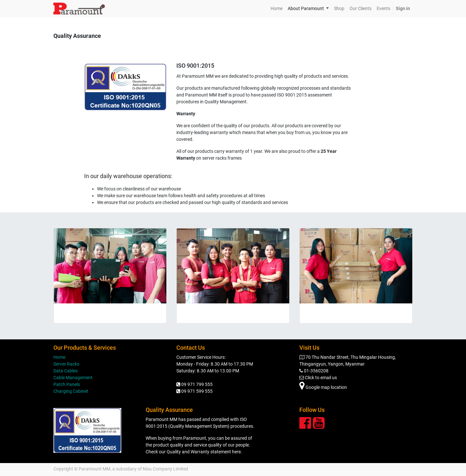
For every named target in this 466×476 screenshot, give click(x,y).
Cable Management (73, 378)
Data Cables (66, 371)
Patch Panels (67, 384)
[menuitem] (277, 9)
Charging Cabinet (71, 391)
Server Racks (66, 364)
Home (59, 357)
